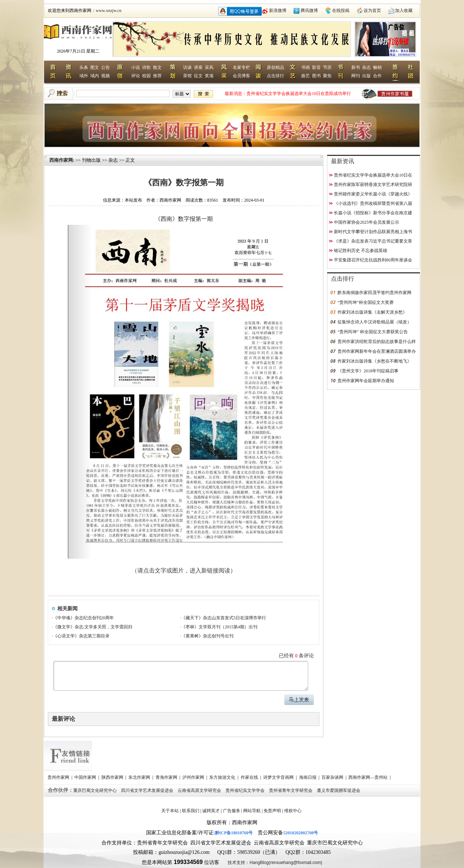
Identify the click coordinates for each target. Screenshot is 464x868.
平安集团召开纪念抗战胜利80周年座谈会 (373, 260)
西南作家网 (61, 160)
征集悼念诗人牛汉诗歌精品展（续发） (374, 322)
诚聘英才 (211, 811)
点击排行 (275, 76)
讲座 (198, 67)
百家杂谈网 (333, 777)
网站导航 (252, 811)
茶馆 (187, 76)
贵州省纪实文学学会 (246, 790)
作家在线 (250, 777)
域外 (84, 76)
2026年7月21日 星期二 (78, 51)
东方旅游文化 (223, 777)
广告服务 (232, 811)
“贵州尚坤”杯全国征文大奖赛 (366, 302)
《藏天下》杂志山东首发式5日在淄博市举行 (224, 618)
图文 (95, 67)
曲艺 (306, 76)
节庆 (327, 67)
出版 (366, 76)
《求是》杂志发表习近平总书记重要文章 (373, 241)
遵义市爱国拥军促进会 (339, 790)
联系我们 (191, 811)
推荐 (157, 76)
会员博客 (241, 76)
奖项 (209, 76)
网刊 (356, 76)
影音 (316, 67)
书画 (306, 67)
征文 (198, 76)
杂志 (366, 67)
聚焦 (327, 76)
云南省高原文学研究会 (200, 790)
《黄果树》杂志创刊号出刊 (207, 636)
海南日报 (308, 777)
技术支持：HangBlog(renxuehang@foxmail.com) (275, 863)
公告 (105, 67)
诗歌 (146, 67)
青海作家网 (167, 777)
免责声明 (272, 811)
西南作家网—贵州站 (368, 777)
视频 (105, 76)
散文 (157, 67)
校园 (146, 76)
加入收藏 (404, 11)
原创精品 (275, 67)
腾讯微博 (309, 11)
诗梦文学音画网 (279, 777)
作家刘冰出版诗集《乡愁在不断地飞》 (374, 361)
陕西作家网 (113, 777)
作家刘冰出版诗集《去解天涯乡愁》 (372, 312)
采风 (209, 67)
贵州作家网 (59, 777)
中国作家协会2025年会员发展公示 (366, 222)
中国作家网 (86, 777)
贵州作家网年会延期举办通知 (366, 381)
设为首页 (372, 11)
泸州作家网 (194, 777)
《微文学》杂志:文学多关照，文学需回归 (93, 627)
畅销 (377, 67)
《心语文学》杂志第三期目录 (81, 636)
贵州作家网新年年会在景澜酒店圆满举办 (377, 351)
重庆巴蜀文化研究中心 (96, 790)
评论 (136, 76)
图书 (316, 76)
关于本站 (170, 811)
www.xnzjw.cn (109, 11)
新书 (356, 67)
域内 (95, 76)
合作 (377, 76)
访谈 (187, 67)
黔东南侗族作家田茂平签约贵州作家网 (374, 293)
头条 (84, 67)
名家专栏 (241, 67)
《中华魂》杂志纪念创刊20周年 (83, 618)
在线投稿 (341, 11)
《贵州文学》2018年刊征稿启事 (368, 371)
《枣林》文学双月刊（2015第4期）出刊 (219, 627)
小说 (136, 67)
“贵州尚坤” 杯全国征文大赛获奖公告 (373, 332)
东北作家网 (140, 777)
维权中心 (293, 811)
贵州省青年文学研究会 (291, 790)
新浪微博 (278, 11)
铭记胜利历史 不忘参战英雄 (361, 251)
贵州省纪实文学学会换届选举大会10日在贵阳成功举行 (299, 94)
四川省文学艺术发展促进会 (148, 790)
